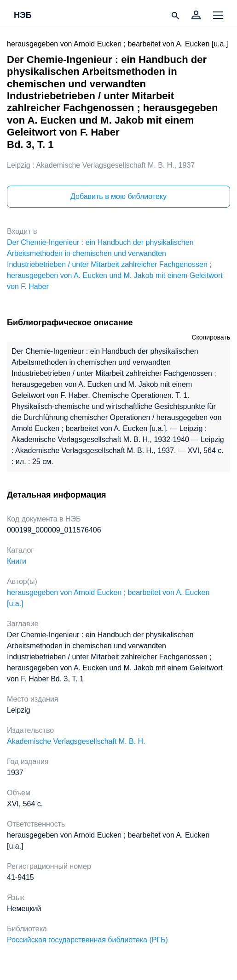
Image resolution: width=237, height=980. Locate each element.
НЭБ (23, 16)
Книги (17, 561)
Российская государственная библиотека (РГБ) (87, 940)
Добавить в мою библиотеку (118, 196)
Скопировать (211, 337)
